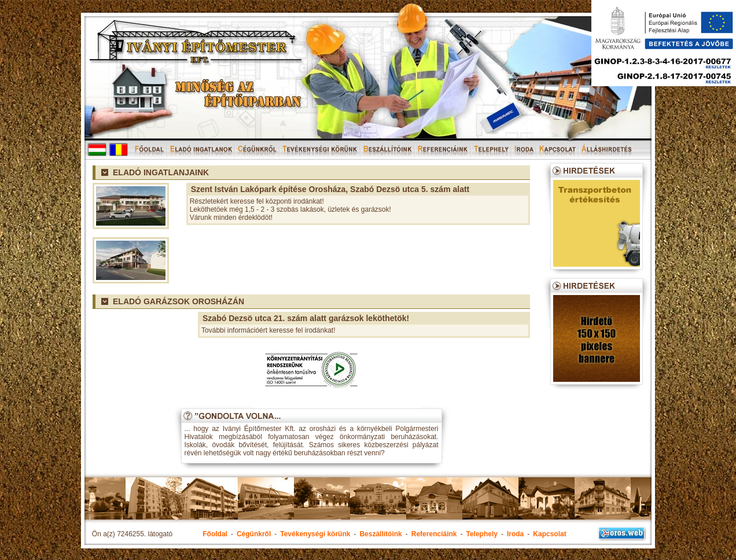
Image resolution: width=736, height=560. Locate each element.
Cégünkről (254, 534)
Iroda (515, 534)
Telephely (481, 534)
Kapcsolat (549, 534)
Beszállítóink (380, 534)
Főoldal (215, 534)
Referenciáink (434, 534)
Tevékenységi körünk (315, 534)
